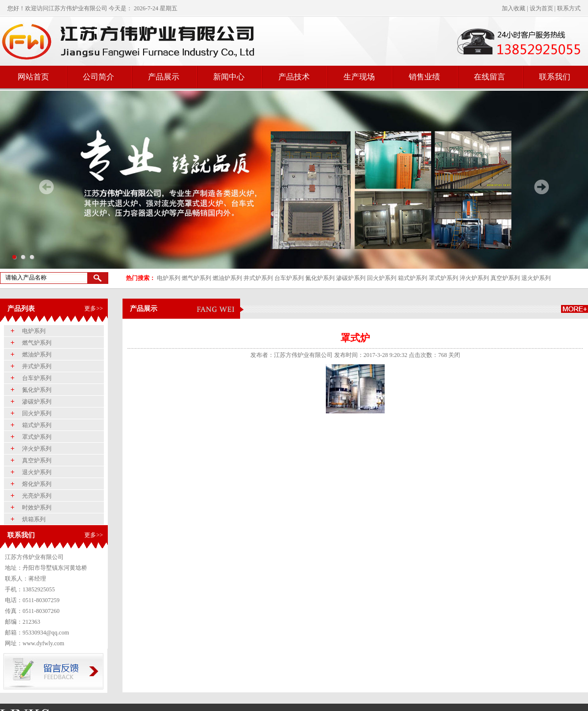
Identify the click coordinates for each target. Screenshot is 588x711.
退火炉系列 (536, 278)
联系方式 (569, 8)
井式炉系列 (258, 278)
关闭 (454, 355)
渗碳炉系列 (351, 278)
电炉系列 (169, 278)
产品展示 (164, 77)
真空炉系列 (505, 278)
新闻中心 (229, 77)
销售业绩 (424, 77)
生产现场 (359, 77)
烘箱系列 (34, 519)
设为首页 (541, 8)
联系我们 (555, 77)
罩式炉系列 (443, 278)
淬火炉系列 (474, 278)
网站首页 (33, 77)
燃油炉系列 (227, 278)
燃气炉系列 (196, 278)
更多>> (94, 308)
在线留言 (490, 77)
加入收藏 (514, 8)
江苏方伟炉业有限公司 (78, 8)
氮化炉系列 (320, 278)
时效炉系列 (37, 508)
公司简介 (98, 77)
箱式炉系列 (413, 278)
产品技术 (294, 77)
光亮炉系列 (37, 496)
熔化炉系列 (37, 484)
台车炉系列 (289, 278)
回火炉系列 (382, 278)
